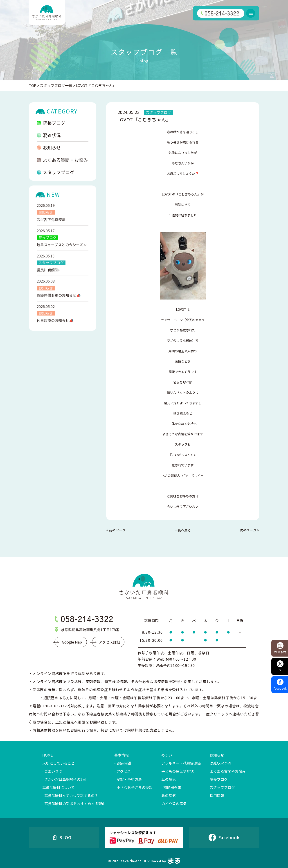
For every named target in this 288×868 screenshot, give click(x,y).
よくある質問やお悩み (228, 771)
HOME (47, 755)
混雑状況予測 (220, 763)
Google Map (72, 642)
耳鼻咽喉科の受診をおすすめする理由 (75, 804)
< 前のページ (116, 530)
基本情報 (121, 755)
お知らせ (49, 148)
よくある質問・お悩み (62, 160)
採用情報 (217, 795)
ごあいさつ (53, 771)
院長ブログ (51, 123)
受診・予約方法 (129, 779)
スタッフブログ (55, 172)
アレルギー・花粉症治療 (181, 763)
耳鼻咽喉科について (58, 787)
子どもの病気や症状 (178, 771)
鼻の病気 (169, 795)
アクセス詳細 (109, 642)
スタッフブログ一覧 (56, 85)
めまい (167, 755)
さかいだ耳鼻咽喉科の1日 (65, 779)
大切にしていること (58, 763)
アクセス (124, 771)
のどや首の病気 (174, 804)
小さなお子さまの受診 (135, 787)
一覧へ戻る (183, 530)
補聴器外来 (172, 787)
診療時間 (124, 763)
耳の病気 (169, 779)
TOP (33, 85)
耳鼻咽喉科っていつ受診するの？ (71, 795)
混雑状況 (49, 135)
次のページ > (250, 530)
